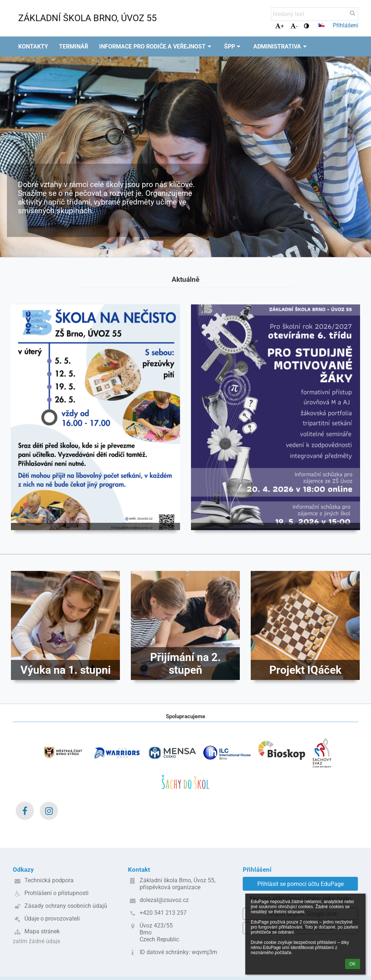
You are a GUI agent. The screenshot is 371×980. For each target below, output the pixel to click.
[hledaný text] (315, 14)
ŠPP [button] (233, 46)
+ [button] (280, 26)
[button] (321, 25)
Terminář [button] (74, 46)
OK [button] (353, 964)
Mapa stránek (42, 931)
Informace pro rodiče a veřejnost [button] (156, 46)
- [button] (294, 26)
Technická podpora (49, 880)
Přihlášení (345, 25)
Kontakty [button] (33, 46)
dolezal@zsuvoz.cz (164, 900)
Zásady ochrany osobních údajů (66, 906)
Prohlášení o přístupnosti (56, 893)
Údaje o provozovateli (52, 919)
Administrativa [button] (281, 46)
